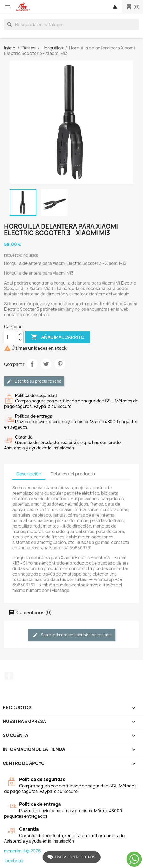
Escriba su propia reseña (34, 381)
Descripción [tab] (29, 474)
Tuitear (46, 364)
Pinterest (60, 364)
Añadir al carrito (58, 337)
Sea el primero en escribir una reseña (72, 635)
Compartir (32, 364)
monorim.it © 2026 (22, 851)
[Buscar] (71, 25)
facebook (14, 861)
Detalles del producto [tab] (73, 474)
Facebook (9, 676)
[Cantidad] (11, 337)
